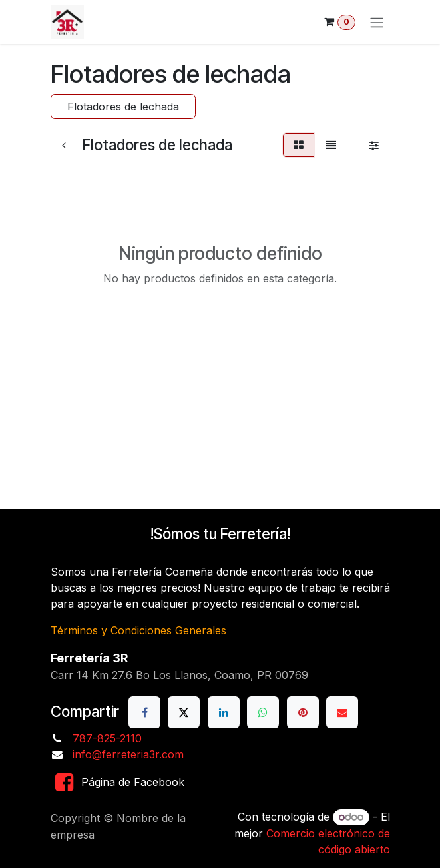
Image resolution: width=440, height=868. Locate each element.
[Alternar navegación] (377, 22)
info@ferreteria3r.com (128, 754)
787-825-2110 (107, 738)
